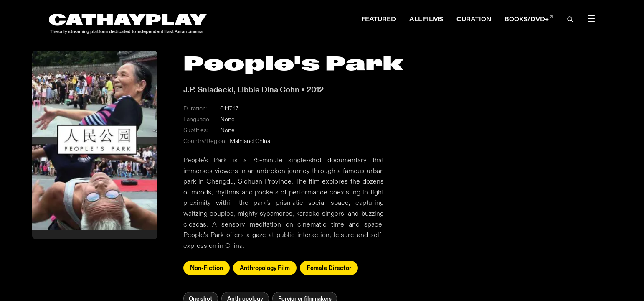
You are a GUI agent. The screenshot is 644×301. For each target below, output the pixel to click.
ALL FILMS (426, 19)
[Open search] (570, 19)
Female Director (329, 268)
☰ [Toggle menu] (591, 19)
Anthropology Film (265, 268)
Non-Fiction (207, 268)
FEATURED (379, 19)
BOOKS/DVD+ (529, 19)
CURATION (474, 19)
